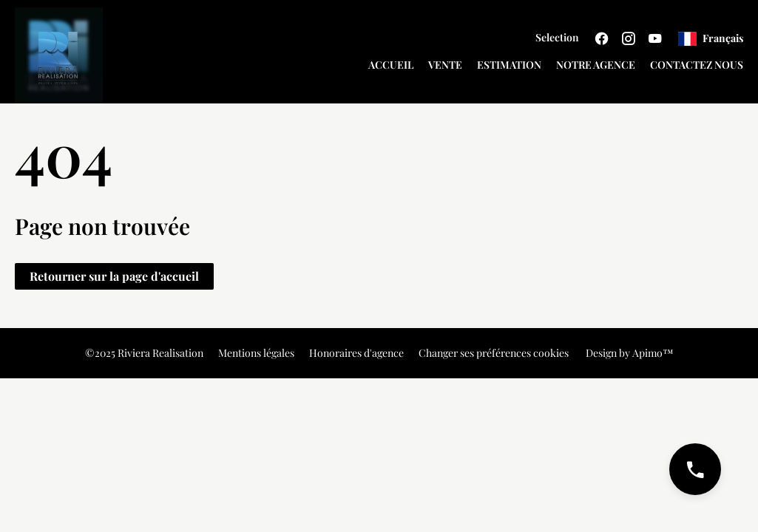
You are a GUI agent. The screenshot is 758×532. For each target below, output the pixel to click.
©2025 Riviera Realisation (144, 353)
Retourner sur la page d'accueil (114, 276)
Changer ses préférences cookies (494, 353)
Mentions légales (256, 353)
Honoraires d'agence (356, 353)
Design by (629, 353)
